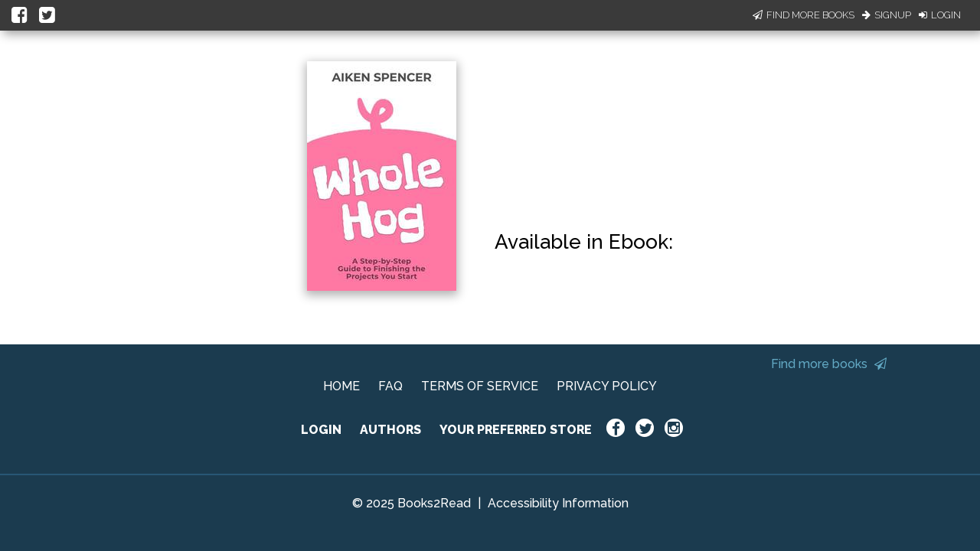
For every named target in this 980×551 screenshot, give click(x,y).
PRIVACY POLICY (607, 386)
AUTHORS (390, 430)
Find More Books (804, 15)
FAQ (390, 386)
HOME (341, 386)
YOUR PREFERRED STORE (516, 430)
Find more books (829, 364)
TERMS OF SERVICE (480, 386)
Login (940, 15)
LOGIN (321, 430)
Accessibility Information (558, 503)
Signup (887, 15)
